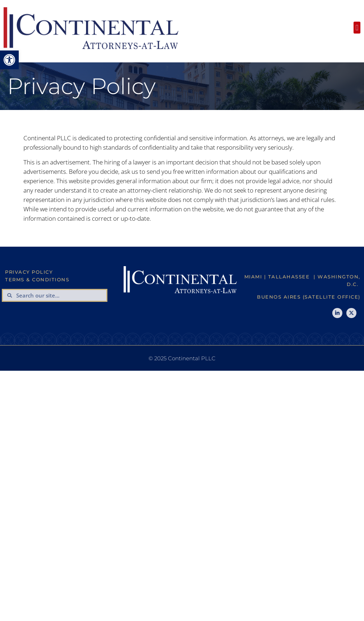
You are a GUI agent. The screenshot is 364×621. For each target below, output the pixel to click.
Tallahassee (289, 277)
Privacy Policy (29, 272)
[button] (9, 60)
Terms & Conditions (37, 279)
